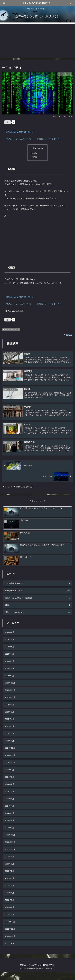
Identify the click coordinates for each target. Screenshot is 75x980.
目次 (34, 148)
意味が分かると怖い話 (11, 330)
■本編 (35, 153)
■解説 (35, 157)
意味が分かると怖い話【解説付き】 (37, 3)
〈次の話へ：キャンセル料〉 (49, 139)
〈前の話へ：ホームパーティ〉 (18, 139)
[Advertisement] (37, 41)
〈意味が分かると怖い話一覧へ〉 (19, 132)
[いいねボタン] (8, 122)
